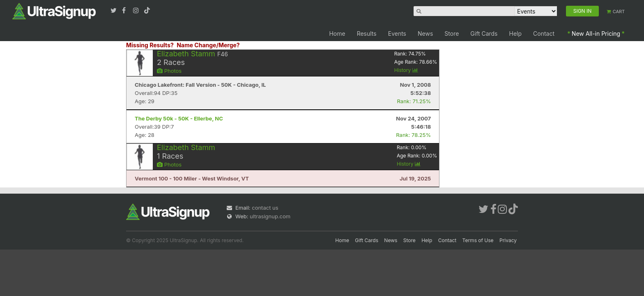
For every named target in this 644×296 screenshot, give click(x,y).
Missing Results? (150, 45)
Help (516, 34)
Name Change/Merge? (208, 45)
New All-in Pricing (596, 34)
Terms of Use (478, 240)
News (425, 34)
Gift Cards (484, 34)
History (406, 70)
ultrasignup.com (270, 216)
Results (367, 34)
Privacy (508, 240)
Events (397, 34)
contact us (265, 208)
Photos (169, 71)
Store (452, 34)
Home (337, 34)
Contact (544, 34)
